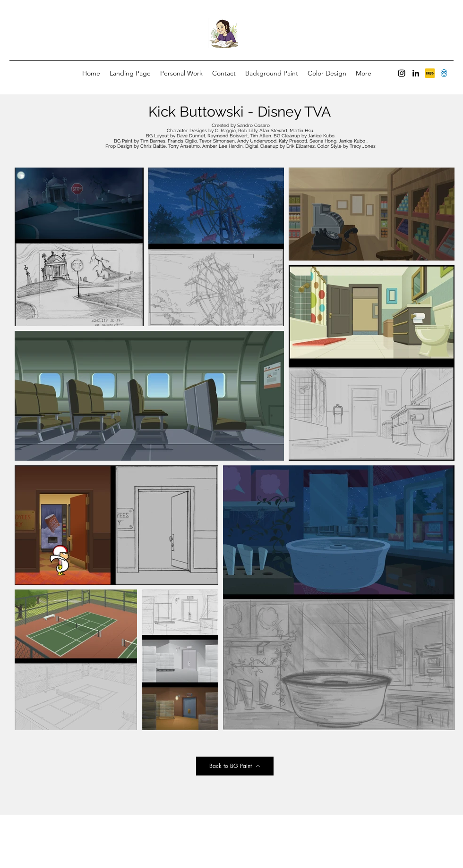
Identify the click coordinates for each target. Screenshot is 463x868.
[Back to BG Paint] (235, 766)
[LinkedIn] (416, 73)
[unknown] (430, 73)
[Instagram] (402, 73)
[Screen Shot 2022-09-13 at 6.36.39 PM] (444, 73)
